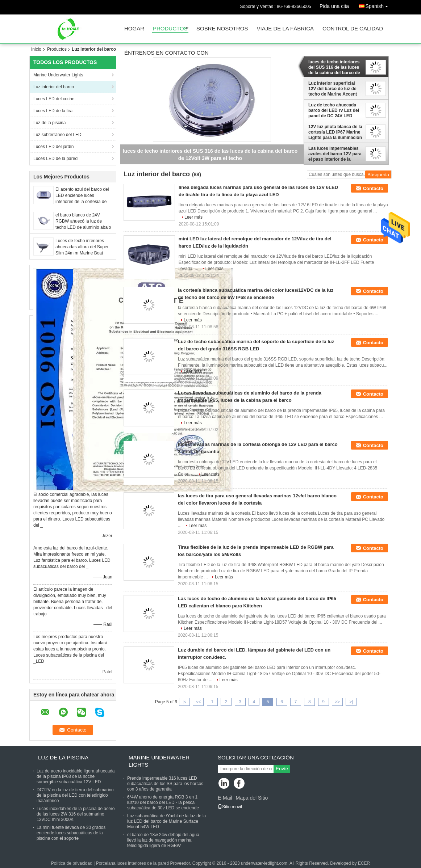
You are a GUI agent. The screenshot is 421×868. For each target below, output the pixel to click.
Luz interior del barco (54, 87)
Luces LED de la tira (53, 111)
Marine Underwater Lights (58, 75)
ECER (364, 863)
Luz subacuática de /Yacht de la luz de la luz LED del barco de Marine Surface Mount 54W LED (166, 821)
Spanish (378, 5)
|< (184, 702)
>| (351, 702)
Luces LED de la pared (55, 159)
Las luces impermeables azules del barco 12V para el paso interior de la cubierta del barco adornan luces (335, 154)
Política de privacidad (72, 863)
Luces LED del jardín (53, 147)
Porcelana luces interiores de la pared (132, 863)
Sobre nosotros (222, 29)
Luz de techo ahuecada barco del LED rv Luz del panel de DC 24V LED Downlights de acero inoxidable (334, 110)
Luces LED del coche (54, 99)
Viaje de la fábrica (285, 29)
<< (198, 702)
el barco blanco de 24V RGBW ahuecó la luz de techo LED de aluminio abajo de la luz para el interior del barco (83, 227)
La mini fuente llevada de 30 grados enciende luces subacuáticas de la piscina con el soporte (71, 833)
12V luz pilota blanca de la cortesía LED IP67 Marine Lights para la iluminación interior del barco (335, 132)
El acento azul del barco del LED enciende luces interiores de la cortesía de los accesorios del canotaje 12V (82, 202)
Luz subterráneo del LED (57, 135)
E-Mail (225, 798)
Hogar (134, 29)
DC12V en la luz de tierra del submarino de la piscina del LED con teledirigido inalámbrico (75, 795)
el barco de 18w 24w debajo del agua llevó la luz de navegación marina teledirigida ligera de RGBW (163, 840)
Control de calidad (353, 29)
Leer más (193, 217)
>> (337, 702)
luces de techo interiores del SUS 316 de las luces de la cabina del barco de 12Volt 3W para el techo (334, 67)
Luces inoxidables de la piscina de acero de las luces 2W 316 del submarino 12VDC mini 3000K (76, 814)
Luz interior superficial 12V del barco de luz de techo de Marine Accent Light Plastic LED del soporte (333, 89)
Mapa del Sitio (252, 798)
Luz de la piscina (49, 123)
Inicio (36, 49)
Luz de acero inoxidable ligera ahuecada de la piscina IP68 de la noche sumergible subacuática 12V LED (76, 776)
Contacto (373, 188)
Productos (170, 29)
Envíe (282, 769)
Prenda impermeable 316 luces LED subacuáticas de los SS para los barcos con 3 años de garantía (165, 784)
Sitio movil (230, 807)
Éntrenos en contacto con (166, 53)
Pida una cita (334, 6)
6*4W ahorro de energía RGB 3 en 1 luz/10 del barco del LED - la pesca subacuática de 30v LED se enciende (163, 802)
